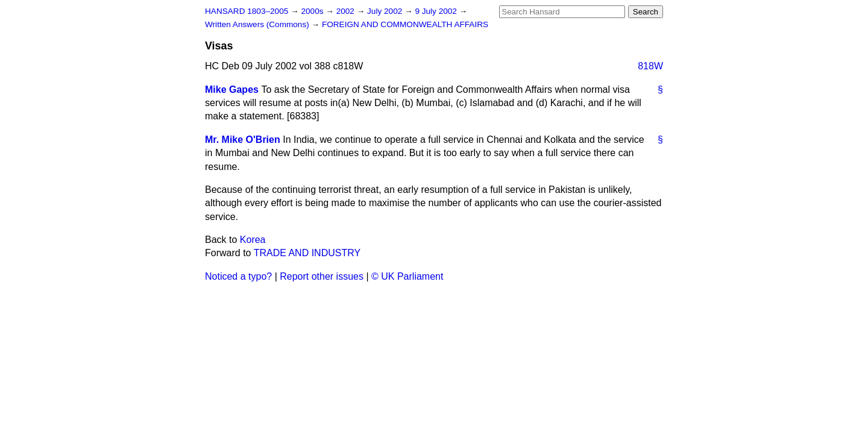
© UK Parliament (407, 276)
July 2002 (386, 11)
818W (650, 66)
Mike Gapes (232, 90)
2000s (313, 11)
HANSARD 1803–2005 (247, 11)
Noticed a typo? (238, 276)
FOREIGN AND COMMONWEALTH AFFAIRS (405, 24)
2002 (347, 11)
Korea (253, 240)
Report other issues (322, 276)
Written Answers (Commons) (258, 24)
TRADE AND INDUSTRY (307, 253)
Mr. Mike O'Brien (243, 140)
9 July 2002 (437, 11)
